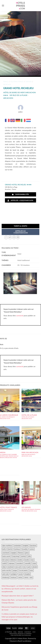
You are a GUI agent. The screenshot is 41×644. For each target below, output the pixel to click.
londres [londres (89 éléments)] (20, 560)
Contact (28, 632)
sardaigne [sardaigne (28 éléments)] (14, 574)
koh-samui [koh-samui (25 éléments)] (5, 560)
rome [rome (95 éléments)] (31, 570)
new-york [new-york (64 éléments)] (18, 567)
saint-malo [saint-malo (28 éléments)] (6, 574)
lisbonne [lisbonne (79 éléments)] (13, 560)
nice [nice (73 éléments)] (24, 567)
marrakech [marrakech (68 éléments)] (20, 563)
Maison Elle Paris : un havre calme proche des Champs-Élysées (19, 601)
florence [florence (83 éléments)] (21, 553)
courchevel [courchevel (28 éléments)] (6, 553)
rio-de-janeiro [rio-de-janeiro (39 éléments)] (23, 570)
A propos (9, 632)
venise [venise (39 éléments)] (20, 577)
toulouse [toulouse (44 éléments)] (14, 577)
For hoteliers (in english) (21, 635)
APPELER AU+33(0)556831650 (20, 232)
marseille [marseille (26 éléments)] (28, 563)
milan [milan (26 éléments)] (4, 567)
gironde (28, 82)
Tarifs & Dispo (20, 226)
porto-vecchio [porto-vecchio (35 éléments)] (7, 570)
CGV (34, 632)
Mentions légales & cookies (20, 634)
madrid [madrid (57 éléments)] (4, 563)
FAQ (15, 632)
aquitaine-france (17, 82)
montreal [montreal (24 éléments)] (10, 567)
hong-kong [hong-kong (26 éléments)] (16, 556)
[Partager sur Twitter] (10, 237)
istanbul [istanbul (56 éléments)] (23, 556)
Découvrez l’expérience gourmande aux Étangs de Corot (19, 608)
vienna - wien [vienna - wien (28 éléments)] (28, 577)
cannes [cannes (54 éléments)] (32, 549)
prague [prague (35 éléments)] (15, 570)
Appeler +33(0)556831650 (20, 200)
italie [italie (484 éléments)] (29, 556)
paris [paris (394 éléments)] (29, 567)
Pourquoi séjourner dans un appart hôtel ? (18, 596)
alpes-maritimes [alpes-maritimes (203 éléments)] (7, 546)
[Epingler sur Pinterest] (18, 237)
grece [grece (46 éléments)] (27, 553)
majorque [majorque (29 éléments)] (12, 563)
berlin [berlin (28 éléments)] (4, 549)
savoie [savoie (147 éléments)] (21, 574)
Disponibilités (20, 194)
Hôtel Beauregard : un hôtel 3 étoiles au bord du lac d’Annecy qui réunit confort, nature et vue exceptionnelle (20, 589)
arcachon (7, 84)
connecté (20, 315)
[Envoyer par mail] (14, 237)
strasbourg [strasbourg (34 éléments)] (6, 577)
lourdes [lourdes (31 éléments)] (27, 560)
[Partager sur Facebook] (6, 237)
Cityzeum (13, 641)
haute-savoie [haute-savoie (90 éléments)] (6, 556)
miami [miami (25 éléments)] (34, 563)
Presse (20, 632)
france (6, 82)
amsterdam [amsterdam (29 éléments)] (17, 546)
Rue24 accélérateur (25, 641)
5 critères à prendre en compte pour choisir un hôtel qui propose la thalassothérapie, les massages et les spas (19, 617)
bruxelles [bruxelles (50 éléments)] (25, 549)
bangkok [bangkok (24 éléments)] (26, 546)
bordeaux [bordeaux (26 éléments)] (17, 549)
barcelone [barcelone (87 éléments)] (33, 546)
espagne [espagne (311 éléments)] (14, 553)
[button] (3, 6)
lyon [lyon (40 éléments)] (32, 560)
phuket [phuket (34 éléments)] (35, 567)
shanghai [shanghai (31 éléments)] (27, 574)
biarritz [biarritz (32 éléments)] (10, 549)
